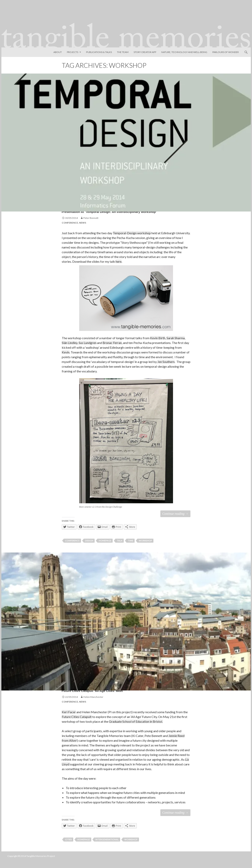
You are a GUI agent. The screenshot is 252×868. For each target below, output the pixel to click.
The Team (123, 52)
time (131, 548)
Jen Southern (166, 369)
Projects (73, 52)
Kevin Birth (158, 345)
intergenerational (107, 847)
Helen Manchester (93, 704)
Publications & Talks (99, 52)
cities (68, 847)
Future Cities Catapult (77, 724)
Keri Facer (69, 719)
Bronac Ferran (112, 350)
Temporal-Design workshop (132, 240)
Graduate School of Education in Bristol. (136, 729)
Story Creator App (145, 52)
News (83, 230)
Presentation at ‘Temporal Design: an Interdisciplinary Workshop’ (113, 214)
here (119, 269)
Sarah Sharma (176, 345)
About (58, 52)
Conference (70, 230)
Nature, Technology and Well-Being (184, 52)
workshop (145, 548)
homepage (105, 548)
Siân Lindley (70, 350)
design (89, 548)
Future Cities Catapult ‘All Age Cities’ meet (120, 696)
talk (120, 548)
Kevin (66, 359)
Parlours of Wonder (226, 52)
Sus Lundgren (87, 350)
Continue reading (175, 521)
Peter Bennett (91, 225)
